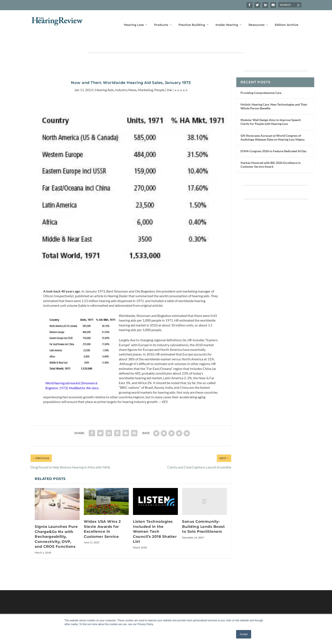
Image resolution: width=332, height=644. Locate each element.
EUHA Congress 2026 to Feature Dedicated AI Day (273, 138)
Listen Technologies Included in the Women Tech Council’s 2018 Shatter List (155, 518)
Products (161, 19)
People (159, 77)
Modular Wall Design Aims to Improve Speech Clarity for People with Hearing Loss (271, 109)
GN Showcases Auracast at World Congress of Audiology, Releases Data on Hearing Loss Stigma (273, 124)
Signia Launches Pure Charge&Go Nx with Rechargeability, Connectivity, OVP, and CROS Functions (56, 523)
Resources (257, 19)
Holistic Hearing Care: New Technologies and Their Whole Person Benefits (274, 93)
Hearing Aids (104, 77)
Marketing (145, 77)
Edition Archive (287, 19)
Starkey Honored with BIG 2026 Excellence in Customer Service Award (271, 151)
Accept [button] (244, 634)
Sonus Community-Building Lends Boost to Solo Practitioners (203, 513)
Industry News (126, 77)
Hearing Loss (134, 19)
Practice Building (192, 19)
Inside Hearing (227, 19)
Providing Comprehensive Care (261, 80)
